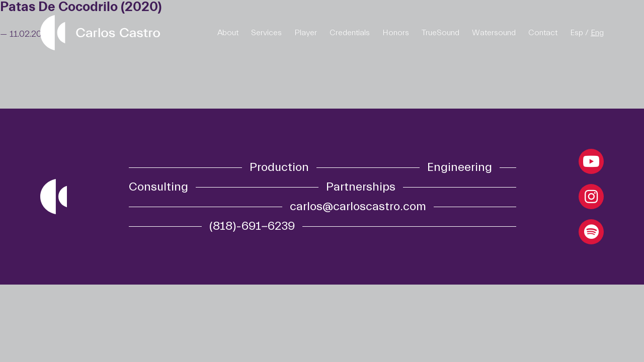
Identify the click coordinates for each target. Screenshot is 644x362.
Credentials (350, 33)
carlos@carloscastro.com (358, 207)
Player (306, 33)
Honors (396, 33)
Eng (597, 33)
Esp (577, 33)
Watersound (494, 33)
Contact (543, 33)
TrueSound (440, 33)
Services (266, 33)
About (228, 33)
